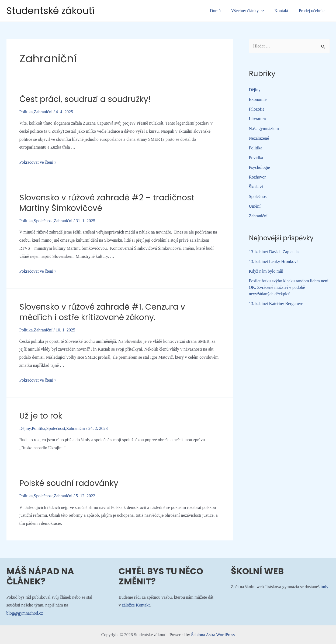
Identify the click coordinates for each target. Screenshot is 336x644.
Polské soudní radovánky (69, 483)
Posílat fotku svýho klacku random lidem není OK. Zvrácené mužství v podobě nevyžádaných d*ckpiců (289, 287)
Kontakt (284, 11)
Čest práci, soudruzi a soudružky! (85, 99)
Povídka (256, 158)
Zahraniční (43, 112)
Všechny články (252, 11)
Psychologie (259, 167)
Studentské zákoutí (51, 11)
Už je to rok (41, 416)
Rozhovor (257, 177)
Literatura (257, 119)
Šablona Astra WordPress (213, 635)
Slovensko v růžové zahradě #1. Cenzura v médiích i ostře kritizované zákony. (102, 312)
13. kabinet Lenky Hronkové (274, 261)
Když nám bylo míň (266, 271)
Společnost (43, 221)
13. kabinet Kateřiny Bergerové (276, 304)
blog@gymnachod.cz (25, 613)
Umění (255, 206)
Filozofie (257, 109)
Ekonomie (258, 99)
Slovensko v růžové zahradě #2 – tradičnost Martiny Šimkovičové (107, 203)
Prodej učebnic (313, 11)
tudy (324, 587)
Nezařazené (259, 138)
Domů (221, 11)
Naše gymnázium (264, 129)
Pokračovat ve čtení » (38, 162)
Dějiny (25, 428)
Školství (256, 187)
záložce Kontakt (136, 605)
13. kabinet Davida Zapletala (274, 252)
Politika (26, 112)
